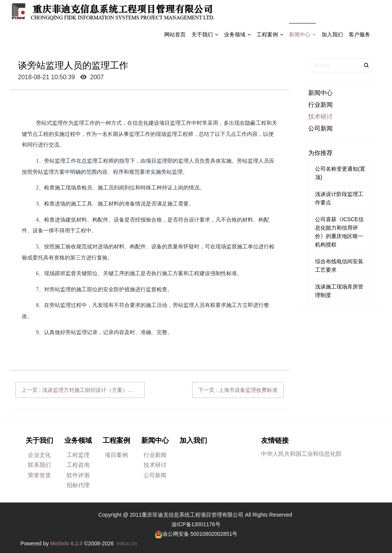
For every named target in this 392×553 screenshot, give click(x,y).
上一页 (83, 390)
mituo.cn (127, 543)
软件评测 (78, 475)
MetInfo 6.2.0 (66, 543)
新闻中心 (302, 34)
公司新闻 (320, 128)
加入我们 (332, 34)
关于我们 (205, 34)
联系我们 (39, 465)
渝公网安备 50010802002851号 (200, 534)
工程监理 (78, 455)
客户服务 (359, 34)
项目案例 (116, 455)
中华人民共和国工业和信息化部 (301, 454)
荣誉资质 (39, 475)
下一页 (238, 390)
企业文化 (39, 455)
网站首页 (175, 34)
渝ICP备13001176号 (196, 524)
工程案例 (270, 34)
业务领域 (237, 34)
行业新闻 (320, 105)
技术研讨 (320, 117)
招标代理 (78, 485)
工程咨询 (78, 465)
